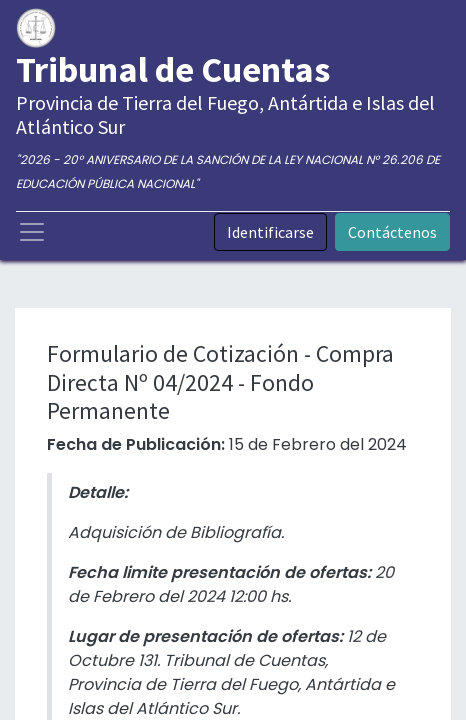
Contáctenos (392, 232)
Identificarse (270, 232)
